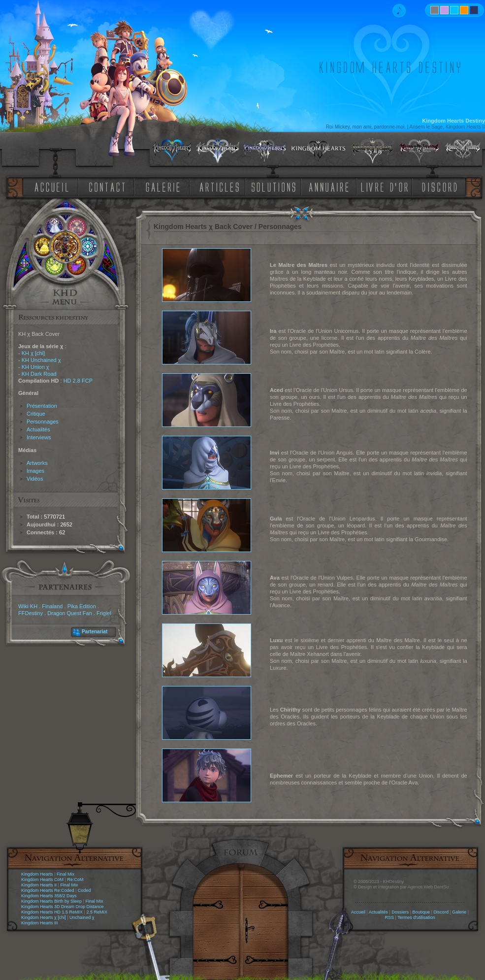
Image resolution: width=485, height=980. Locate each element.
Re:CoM (75, 880)
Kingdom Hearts (37, 874)
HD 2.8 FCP (78, 381)
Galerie (459, 912)
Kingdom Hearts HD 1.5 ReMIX (52, 912)
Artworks (37, 463)
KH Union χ (35, 367)
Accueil (358, 912)
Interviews (39, 437)
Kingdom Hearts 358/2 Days (49, 896)
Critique (36, 414)
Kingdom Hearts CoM (42, 880)
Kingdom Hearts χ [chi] (44, 917)
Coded (84, 890)
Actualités (38, 429)
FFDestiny (31, 613)
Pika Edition (82, 606)
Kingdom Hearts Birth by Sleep (51, 901)
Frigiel (104, 613)
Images (35, 471)
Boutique (421, 912)
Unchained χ (82, 917)
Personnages (43, 422)
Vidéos (35, 479)
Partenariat (95, 632)
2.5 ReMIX (97, 912)
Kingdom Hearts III (40, 923)
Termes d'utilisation (416, 917)
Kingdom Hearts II (39, 885)
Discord (441, 912)
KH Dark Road (39, 374)
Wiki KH (28, 606)
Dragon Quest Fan (70, 613)
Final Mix (65, 874)
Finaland (52, 606)
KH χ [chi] (33, 353)
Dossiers (400, 912)
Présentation (42, 406)
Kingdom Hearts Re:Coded (48, 890)
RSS (390, 917)
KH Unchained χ (41, 360)
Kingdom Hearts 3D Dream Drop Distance (63, 907)
